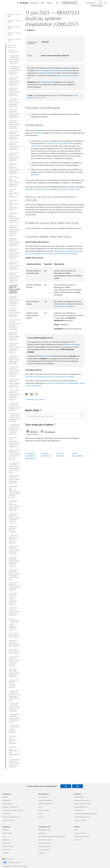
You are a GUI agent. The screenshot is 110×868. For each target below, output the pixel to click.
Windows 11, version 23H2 (14, 34)
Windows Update (44, 356)
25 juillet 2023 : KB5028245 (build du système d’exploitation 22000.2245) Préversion (14, 254)
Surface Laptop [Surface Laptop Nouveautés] (6, 800)
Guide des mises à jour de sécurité (38, 189)
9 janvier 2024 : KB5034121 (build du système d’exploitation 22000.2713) (14, 157)
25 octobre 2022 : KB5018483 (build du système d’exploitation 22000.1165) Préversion (14, 455)
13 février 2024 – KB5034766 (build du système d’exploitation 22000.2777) (14, 146)
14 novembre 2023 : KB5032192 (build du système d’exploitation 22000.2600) (14, 181)
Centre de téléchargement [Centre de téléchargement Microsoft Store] (45, 800)
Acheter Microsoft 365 (70, 3)
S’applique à (31, 30)
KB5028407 (35, 174)
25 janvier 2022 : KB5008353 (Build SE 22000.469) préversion (14, 684)
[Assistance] (24, 3)
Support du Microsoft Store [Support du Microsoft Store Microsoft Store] (45, 804)
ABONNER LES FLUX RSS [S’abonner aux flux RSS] (36, 400)
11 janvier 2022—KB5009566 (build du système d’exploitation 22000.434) (14, 707)
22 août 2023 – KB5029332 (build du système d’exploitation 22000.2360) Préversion (14, 230)
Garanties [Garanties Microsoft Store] (41, 817)
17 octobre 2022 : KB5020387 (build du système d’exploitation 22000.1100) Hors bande (14, 468)
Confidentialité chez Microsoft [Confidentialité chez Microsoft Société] (82, 836)
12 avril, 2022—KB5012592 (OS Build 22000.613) (14, 635)
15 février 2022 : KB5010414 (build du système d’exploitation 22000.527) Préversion (14, 661)
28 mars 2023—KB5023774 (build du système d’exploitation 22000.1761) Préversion (14, 348)
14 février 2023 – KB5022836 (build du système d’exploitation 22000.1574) (14, 383)
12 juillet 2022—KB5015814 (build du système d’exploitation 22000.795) (14, 550)
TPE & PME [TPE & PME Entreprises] (5, 853)
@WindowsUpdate (47, 82)
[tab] (33, 432)
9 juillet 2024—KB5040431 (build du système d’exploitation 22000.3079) (14, 92)
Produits (49, 3)
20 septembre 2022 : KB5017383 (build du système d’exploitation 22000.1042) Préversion (14, 492)
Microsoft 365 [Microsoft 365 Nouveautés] (6, 814)
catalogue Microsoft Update (64, 306)
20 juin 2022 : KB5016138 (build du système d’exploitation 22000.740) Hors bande (14, 574)
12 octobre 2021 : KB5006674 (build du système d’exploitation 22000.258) (14, 763)
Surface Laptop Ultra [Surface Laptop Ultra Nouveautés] (8, 804)
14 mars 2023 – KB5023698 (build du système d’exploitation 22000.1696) (14, 360)
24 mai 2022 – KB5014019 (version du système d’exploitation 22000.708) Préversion (13, 599)
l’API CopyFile (36, 146)
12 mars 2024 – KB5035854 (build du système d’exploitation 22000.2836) (14, 135)
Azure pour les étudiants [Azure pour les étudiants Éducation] (80, 820)
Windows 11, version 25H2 (14, 22)
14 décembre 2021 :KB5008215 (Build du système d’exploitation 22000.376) (14, 718)
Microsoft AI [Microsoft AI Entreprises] (6, 830)
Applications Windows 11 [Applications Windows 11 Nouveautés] (9, 820)
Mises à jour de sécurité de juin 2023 (67, 189)
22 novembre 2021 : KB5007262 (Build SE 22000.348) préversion (14, 729)
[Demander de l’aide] (100, 3)
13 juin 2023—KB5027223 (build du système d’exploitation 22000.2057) (14, 289)
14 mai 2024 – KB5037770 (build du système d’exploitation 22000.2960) (14, 114)
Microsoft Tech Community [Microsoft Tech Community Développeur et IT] (45, 840)
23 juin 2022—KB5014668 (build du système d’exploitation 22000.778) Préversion (14, 562)
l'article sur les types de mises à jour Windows (51, 70)
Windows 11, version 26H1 (14, 15)
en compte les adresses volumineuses (57, 143)
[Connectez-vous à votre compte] (105, 3)
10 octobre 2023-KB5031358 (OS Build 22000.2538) (14, 193)
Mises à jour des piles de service (69, 251)
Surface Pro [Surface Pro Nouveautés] (5, 797)
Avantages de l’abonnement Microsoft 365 (30, 456)
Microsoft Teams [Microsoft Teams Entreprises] (7, 850)
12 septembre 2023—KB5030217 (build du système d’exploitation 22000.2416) (14, 218)
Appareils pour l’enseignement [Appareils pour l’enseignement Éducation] (82, 800)
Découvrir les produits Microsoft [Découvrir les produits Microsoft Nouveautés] (11, 817)
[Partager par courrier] (36, 394)
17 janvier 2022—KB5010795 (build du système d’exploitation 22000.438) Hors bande (14, 695)
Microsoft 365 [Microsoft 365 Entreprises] (6, 843)
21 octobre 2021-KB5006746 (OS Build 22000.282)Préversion (14, 751)
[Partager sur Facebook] (27, 394)
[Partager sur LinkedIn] (31, 394)
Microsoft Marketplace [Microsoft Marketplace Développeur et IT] (44, 843)
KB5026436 (38, 133)
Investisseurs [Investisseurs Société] (77, 840)
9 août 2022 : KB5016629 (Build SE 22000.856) (13, 529)
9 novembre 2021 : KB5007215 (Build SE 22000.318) (13, 740)
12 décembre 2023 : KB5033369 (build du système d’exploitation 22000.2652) (14, 169)
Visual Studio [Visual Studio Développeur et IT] (42, 853)
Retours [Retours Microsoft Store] (40, 807)
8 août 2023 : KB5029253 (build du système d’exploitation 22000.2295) (14, 242)
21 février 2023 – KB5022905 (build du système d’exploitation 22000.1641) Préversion (14, 372)
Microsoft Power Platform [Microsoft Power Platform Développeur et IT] (45, 846)
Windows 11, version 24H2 (14, 28)
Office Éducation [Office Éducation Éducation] (78, 810)
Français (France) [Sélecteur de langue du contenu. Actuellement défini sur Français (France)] (10, 859)
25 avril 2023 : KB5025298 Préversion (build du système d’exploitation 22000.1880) (14, 324)
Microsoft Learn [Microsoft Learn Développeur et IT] (42, 833)
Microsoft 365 (34, 3)
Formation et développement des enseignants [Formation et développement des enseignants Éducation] (86, 814)
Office (42, 3)
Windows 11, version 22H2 (14, 40)
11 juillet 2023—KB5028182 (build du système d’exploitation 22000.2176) (14, 266)
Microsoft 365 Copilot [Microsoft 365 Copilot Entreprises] (8, 846)
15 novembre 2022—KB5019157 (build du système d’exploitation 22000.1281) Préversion (14, 429)
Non (77, 786)
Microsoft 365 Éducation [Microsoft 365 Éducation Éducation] (80, 807)
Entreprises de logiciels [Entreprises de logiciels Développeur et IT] (44, 850)
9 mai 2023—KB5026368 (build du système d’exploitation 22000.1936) (14, 313)
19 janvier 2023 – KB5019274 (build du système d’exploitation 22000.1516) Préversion (14, 395)
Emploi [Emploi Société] (76, 830)
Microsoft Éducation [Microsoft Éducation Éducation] (79, 797)
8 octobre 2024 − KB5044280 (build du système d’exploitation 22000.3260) (14, 59)
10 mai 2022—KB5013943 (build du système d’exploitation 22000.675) (14, 612)
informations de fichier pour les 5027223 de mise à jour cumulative (50, 376)
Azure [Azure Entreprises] (4, 836)
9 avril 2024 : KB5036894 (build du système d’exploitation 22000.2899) (14, 124)
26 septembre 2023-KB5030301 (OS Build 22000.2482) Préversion (14, 205)
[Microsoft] (10, 3)
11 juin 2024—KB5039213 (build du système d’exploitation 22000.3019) (14, 103)
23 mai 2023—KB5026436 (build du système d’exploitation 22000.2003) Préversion (14, 301)
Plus (57, 3)
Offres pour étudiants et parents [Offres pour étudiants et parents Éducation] (82, 817)
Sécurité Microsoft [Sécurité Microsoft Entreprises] (7, 833)
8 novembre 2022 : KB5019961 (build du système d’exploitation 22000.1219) (14, 442)
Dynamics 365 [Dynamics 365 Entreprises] (6, 840)
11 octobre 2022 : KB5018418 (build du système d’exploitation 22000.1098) (14, 479)
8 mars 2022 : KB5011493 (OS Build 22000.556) (14, 651)
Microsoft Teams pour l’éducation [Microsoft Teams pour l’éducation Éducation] (83, 804)
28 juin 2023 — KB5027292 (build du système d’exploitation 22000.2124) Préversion (14, 277)
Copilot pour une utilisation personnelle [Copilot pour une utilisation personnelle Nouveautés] (13, 810)
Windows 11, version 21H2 (12, 46)
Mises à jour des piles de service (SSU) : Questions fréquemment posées (51, 254)
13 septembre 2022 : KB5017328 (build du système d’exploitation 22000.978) (14, 506)
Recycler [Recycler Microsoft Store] (40, 814)
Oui (66, 786)
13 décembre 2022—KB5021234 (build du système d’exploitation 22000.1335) (14, 418)
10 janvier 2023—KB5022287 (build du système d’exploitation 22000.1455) (14, 407)
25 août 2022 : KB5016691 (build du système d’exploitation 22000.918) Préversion (14, 518)
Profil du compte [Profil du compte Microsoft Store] (42, 797)
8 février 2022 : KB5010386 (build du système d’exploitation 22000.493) (14, 673)
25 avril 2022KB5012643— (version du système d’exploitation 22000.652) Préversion (14, 624)
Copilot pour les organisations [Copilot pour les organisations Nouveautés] (10, 807)
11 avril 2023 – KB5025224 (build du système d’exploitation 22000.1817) (14, 336)
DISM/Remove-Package (71, 344)
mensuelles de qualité (44, 73)
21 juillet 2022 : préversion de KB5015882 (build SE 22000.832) (14, 539)
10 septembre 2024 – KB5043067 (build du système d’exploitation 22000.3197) (14, 70)
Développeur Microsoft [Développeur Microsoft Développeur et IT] (44, 830)
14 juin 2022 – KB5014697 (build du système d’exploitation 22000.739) (14, 586)
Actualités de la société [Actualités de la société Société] (80, 833)
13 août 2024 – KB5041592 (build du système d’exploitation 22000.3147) (14, 81)
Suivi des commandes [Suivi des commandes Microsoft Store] (44, 810)
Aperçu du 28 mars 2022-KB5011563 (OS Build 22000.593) (14, 643)
